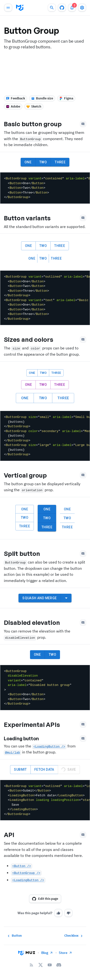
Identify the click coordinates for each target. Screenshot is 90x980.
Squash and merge (39, 598)
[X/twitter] (41, 965)
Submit (20, 770)
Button (14, 936)
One (28, 162)
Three (60, 162)
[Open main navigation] (8, 8)
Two (43, 162)
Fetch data (44, 770)
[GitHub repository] (62, 8)
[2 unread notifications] (72, 8)
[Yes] (58, 913)
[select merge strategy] (66, 598)
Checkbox (74, 936)
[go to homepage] (20, 8)
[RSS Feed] (31, 965)
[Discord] (59, 965)
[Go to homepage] (27, 953)
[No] (68, 913)
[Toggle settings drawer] (82, 8)
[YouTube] (50, 965)
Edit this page (45, 899)
